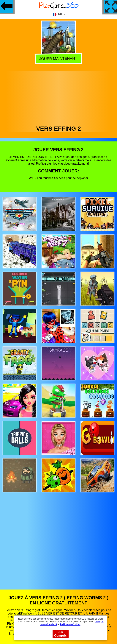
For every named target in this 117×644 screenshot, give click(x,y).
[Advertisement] (59, 97)
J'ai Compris (61, 634)
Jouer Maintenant (59, 59)
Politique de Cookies (70, 624)
